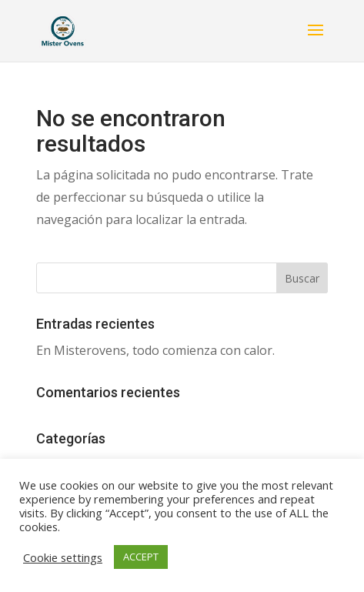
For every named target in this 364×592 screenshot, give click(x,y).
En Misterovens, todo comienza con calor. (155, 350)
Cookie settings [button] (63, 557)
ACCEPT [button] (141, 557)
